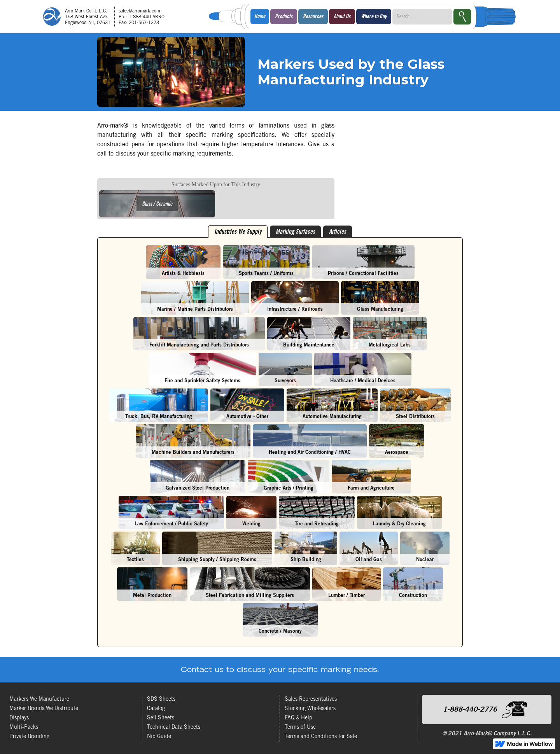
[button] (284, 17)
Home (260, 17)
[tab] (238, 231)
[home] (107, 17)
